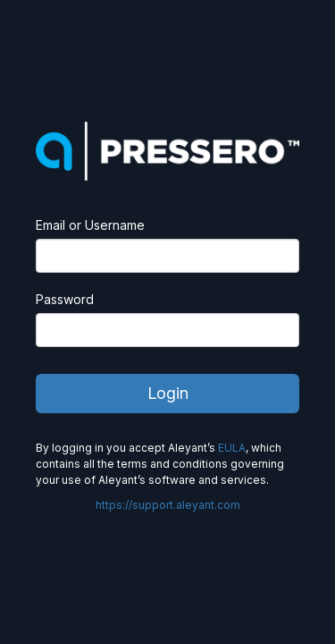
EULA (232, 448)
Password (65, 299)
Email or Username (90, 225)
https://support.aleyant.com (168, 505)
